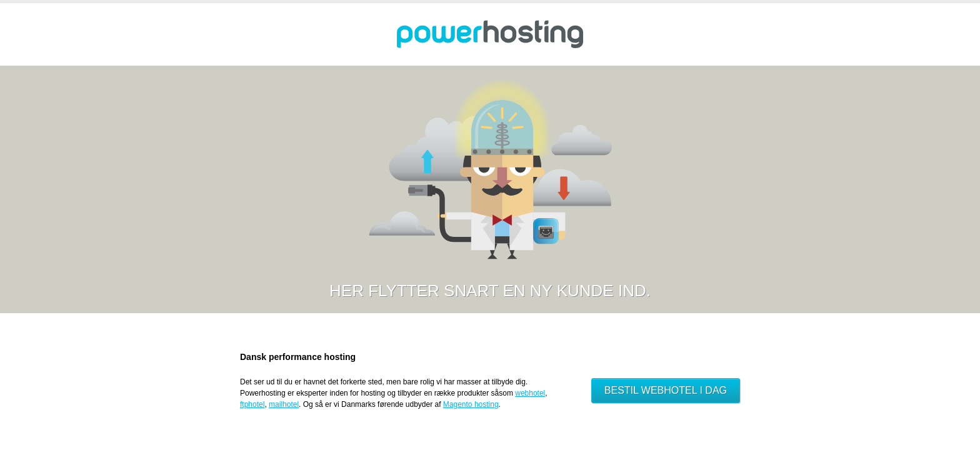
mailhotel (284, 404)
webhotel (530, 393)
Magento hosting (471, 404)
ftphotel (252, 404)
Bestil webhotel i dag (666, 390)
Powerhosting (490, 34)
